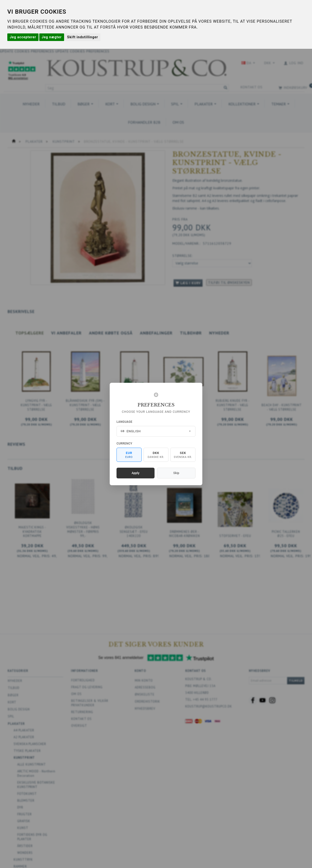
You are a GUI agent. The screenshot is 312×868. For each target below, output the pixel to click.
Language (124, 422)
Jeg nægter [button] (52, 37)
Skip (176, 473)
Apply (136, 473)
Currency (124, 444)
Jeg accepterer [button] (23, 37)
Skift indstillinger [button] (83, 37)
